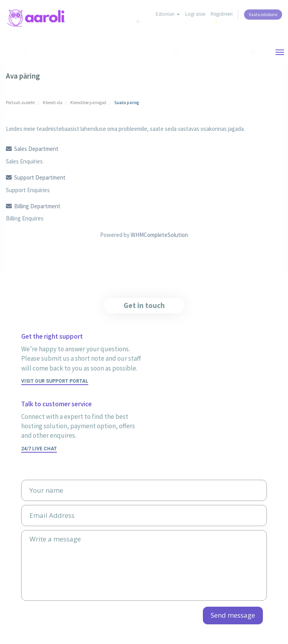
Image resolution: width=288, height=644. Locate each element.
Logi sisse (195, 14)
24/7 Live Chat (39, 449)
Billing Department (33, 206)
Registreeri (222, 14)
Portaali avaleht (20, 103)
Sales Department (32, 149)
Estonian (168, 14)
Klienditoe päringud (88, 103)
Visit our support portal (55, 381)
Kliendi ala (53, 103)
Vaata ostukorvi (263, 15)
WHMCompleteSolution (159, 235)
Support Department (36, 177)
